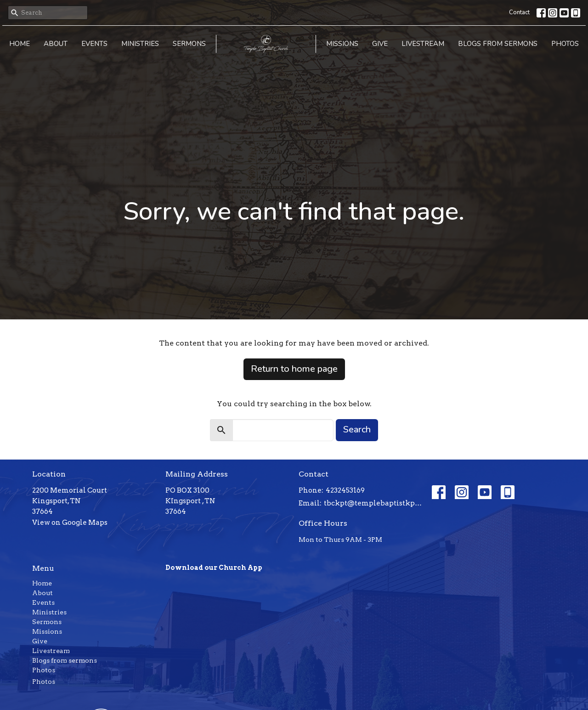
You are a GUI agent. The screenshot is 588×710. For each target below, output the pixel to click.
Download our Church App (214, 568)
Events (94, 44)
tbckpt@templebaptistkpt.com (373, 503)
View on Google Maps (70, 523)
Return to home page (294, 369)
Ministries (140, 44)
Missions (342, 44)
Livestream (423, 44)
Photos (565, 44)
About (56, 44)
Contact (519, 12)
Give (380, 44)
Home (20, 44)
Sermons (189, 44)
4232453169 (345, 490)
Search (357, 429)
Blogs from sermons (498, 44)
